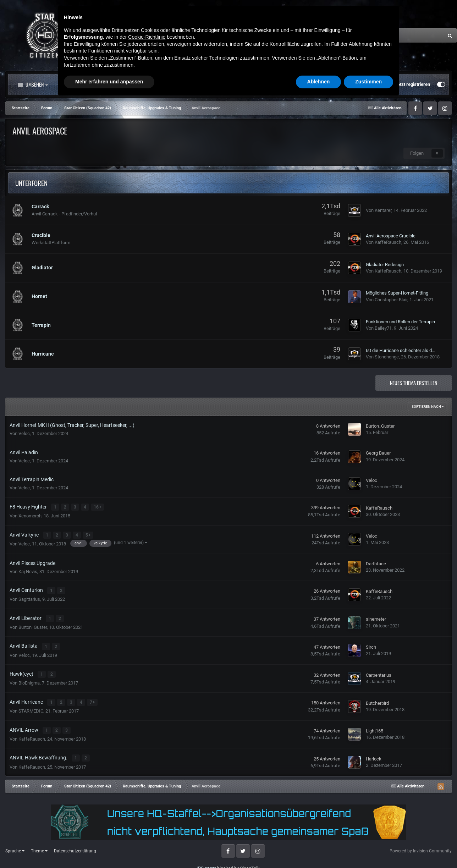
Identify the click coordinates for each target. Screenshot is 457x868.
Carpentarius (379, 673)
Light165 (375, 728)
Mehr (289, 84)
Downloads (249, 84)
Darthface (376, 563)
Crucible (41, 235)
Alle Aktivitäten (83, 84)
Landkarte (207, 84)
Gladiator (42, 268)
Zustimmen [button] (368, 848)
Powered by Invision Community (421, 847)
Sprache (15, 847)
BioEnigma (29, 680)
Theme (39, 847)
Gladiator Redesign (385, 265)
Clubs (169, 84)
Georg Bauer (378, 453)
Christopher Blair (391, 300)
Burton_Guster (380, 426)
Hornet (39, 296)
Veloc (24, 433)
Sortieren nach (428, 406)
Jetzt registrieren (412, 84)
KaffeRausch (388, 242)
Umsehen (33, 84)
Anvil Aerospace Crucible (391, 236)
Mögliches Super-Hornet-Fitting (397, 293)
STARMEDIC (31, 708)
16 (98, 507)
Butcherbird (377, 700)
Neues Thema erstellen (414, 383)
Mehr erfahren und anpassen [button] (109, 848)
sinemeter (376, 618)
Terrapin (41, 325)
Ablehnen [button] (319, 848)
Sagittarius (29, 598)
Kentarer (383, 210)
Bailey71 (383, 328)
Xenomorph (30, 515)
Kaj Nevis (28, 570)
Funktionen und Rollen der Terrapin (400, 322)
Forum (132, 84)
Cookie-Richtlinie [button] (147, 804)
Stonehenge (387, 357)
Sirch (371, 645)
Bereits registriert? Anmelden (355, 84)
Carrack (40, 207)
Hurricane (43, 354)
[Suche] (373, 35)
